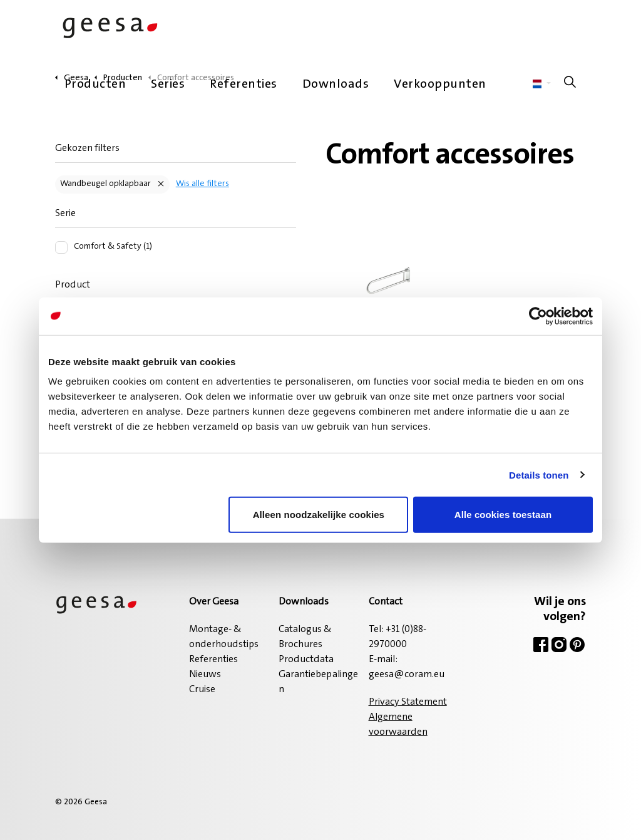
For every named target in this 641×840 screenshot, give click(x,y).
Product (73, 285)
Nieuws (205, 675)
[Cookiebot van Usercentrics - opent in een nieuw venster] (538, 316)
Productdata (306, 660)
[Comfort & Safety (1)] (61, 247)
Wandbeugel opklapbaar (105, 184)
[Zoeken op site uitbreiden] (570, 85)
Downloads (336, 85)
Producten (95, 85)
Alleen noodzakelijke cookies (319, 515)
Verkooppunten (440, 85)
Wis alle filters (203, 184)
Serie (65, 214)
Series (168, 85)
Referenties (244, 85)
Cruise (202, 690)
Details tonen (539, 474)
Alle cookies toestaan (503, 515)
